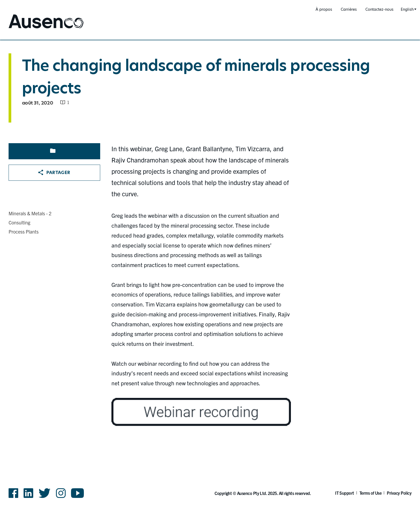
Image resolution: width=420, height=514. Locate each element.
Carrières (349, 9)
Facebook (13, 493)
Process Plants (24, 232)
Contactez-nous (379, 9)
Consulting (19, 222)
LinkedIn (28, 493)
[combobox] (408, 10)
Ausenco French (29, 29)
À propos (324, 9)
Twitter (45, 493)
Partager (54, 173)
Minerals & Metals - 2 (30, 213)
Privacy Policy (399, 493)
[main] (210, 243)
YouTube (78, 493)
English (407, 9)
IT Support (345, 493)
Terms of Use (371, 493)
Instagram (61, 493)
